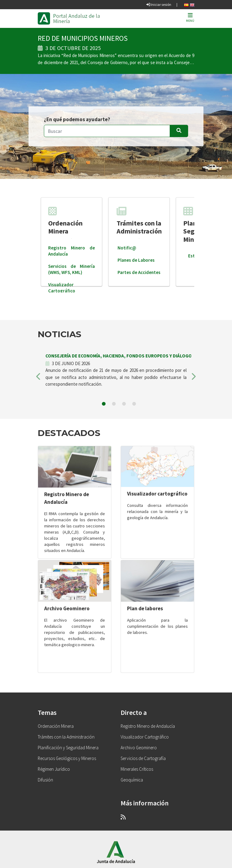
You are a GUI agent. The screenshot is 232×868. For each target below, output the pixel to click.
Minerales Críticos (137, 769)
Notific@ (127, 248)
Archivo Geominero (67, 608)
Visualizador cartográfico (157, 494)
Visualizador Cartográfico (62, 288)
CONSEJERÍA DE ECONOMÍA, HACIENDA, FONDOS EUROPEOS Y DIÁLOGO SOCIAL (127, 356)
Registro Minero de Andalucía (148, 726)
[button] (39, 378)
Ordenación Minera (65, 221)
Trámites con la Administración (139, 221)
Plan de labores (145, 608)
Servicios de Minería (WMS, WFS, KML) (72, 269)
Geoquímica (132, 780)
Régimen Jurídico (54, 769)
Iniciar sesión (159, 4)
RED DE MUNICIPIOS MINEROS (83, 38)
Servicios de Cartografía (143, 758)
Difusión (45, 780)
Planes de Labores (136, 260)
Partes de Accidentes (139, 272)
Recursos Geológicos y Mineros (67, 758)
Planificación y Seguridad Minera (68, 748)
